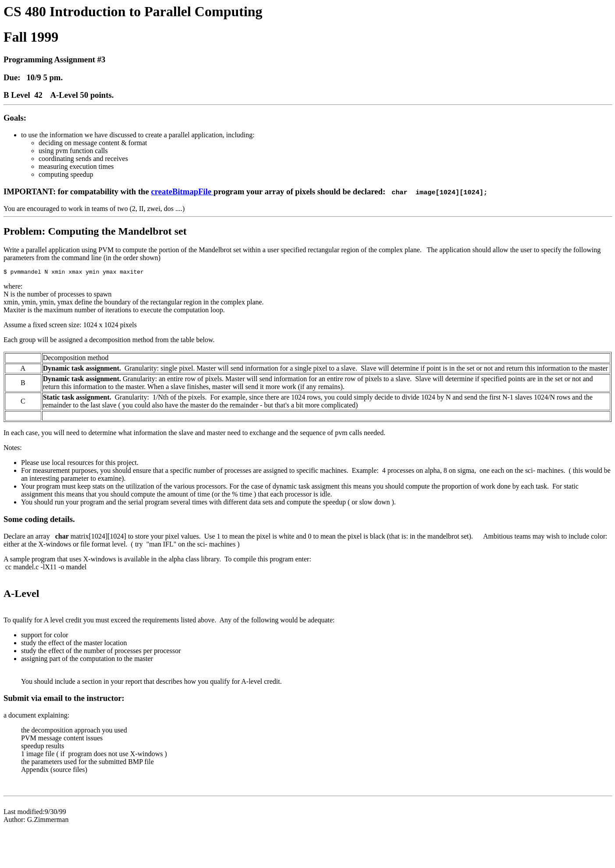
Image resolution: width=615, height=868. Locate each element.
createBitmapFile (182, 191)
